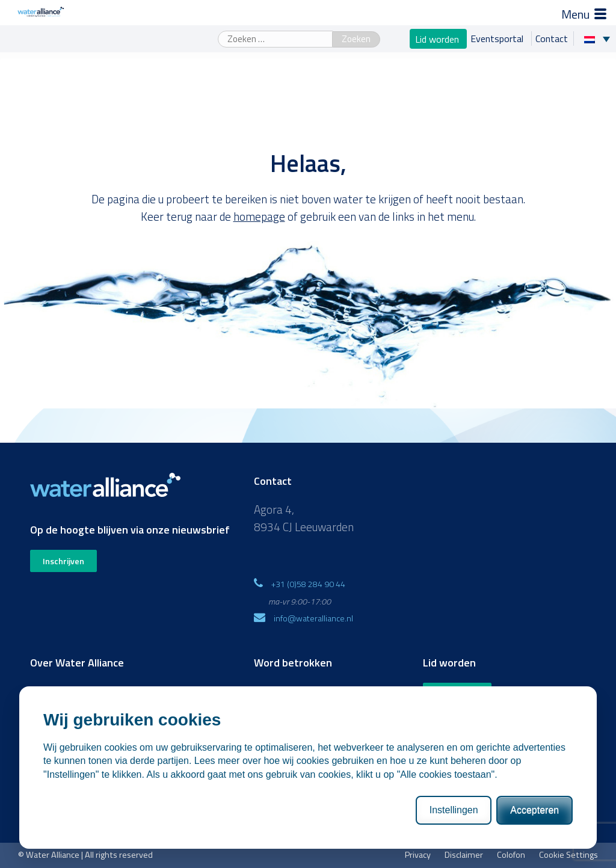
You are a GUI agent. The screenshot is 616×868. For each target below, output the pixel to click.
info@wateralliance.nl (313, 618)
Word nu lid (457, 694)
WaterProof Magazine (293, 691)
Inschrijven (63, 561)
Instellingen (454, 852)
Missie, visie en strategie (75, 691)
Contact (552, 38)
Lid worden (438, 38)
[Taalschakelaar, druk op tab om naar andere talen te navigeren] (600, 38)
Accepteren (534, 852)
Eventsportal (498, 38)
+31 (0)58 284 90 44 (308, 584)
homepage (259, 216)
